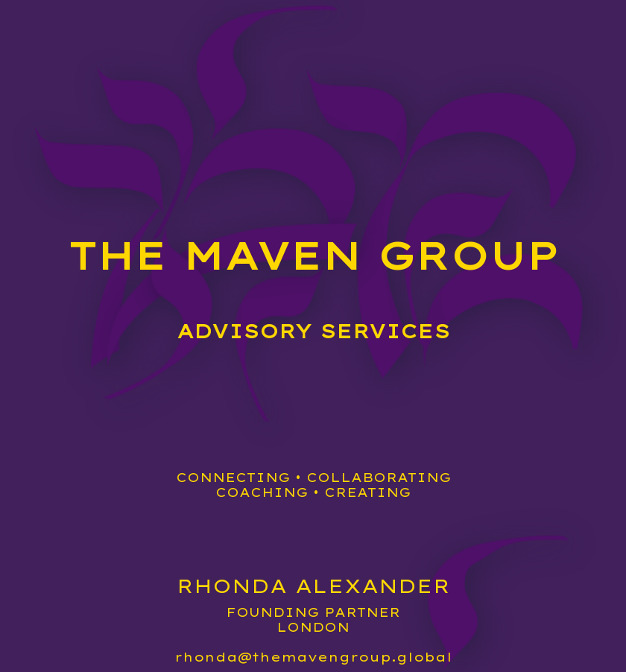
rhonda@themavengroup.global (313, 657)
